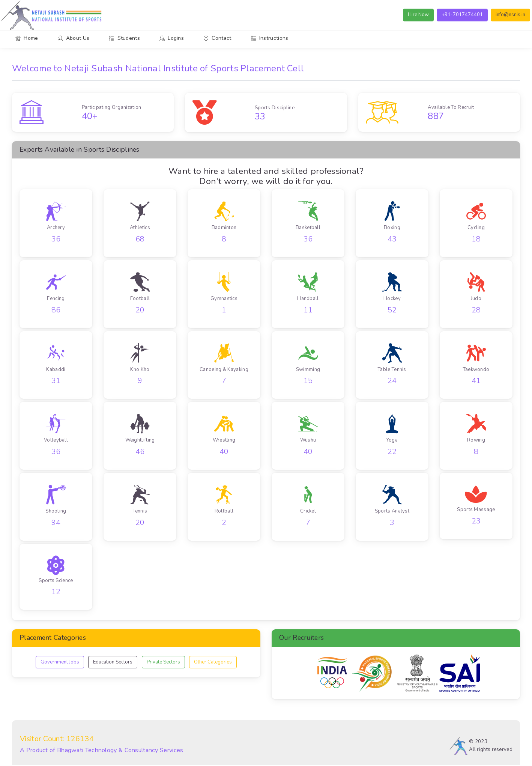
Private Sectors (163, 663)
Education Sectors (113, 663)
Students (124, 38)
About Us (74, 38)
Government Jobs (60, 663)
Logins (172, 38)
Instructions (270, 38)
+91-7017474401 (463, 15)
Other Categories (213, 663)
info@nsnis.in (511, 15)
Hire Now (419, 15)
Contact (217, 38)
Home (27, 38)
